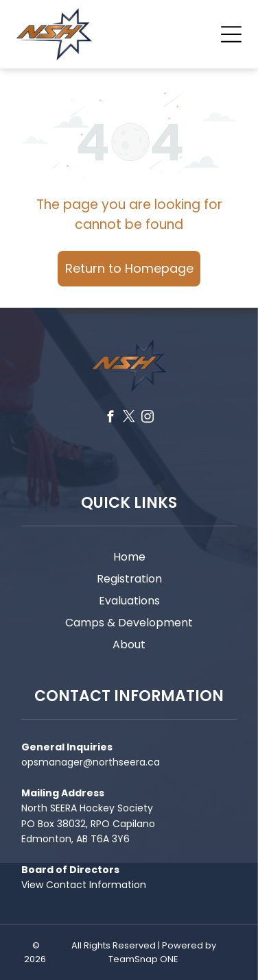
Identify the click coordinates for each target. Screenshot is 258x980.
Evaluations (129, 601)
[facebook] (110, 419)
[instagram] (147, 419)
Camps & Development (129, 623)
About (129, 645)
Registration (129, 579)
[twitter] (129, 419)
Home (129, 557)
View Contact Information (84, 885)
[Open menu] (231, 34)
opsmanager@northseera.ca (91, 762)
